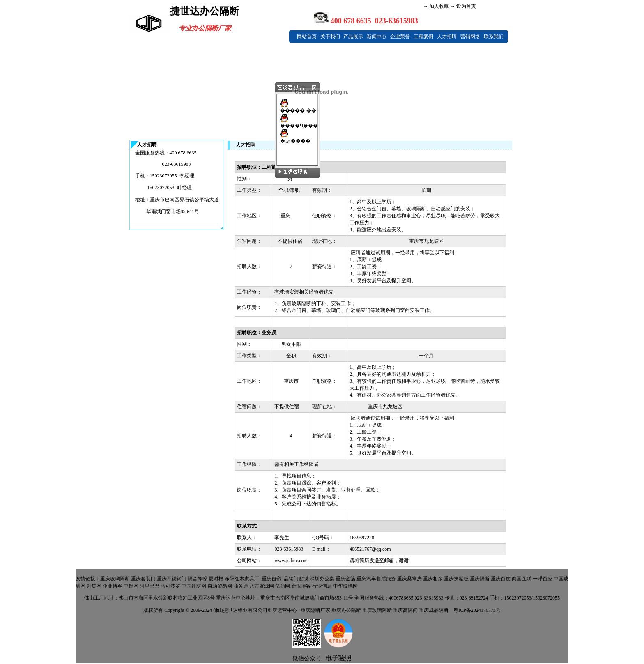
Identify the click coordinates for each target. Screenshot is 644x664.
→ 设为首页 (462, 6)
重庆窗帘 (271, 579)
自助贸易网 (220, 586)
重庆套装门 (143, 579)
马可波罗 (170, 586)
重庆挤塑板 (456, 579)
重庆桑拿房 (409, 579)
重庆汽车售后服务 (376, 579)
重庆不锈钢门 (172, 579)
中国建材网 (194, 586)
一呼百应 (543, 579)
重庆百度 (501, 579)
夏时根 (216, 579)
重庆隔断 (480, 579)
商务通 (241, 586)
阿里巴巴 (149, 586)
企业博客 (113, 586)
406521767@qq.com (370, 549)
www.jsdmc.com (291, 561)
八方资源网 (262, 586)
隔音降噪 (198, 579)
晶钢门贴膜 (296, 579)
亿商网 (283, 586)
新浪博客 (301, 586)
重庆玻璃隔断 (115, 579)
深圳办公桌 (322, 579)
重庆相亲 (433, 579)
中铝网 (131, 586)
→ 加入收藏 (436, 6)
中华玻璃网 (345, 586)
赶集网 (94, 586)
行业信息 (322, 586)
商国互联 (522, 579)
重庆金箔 (345, 579)
